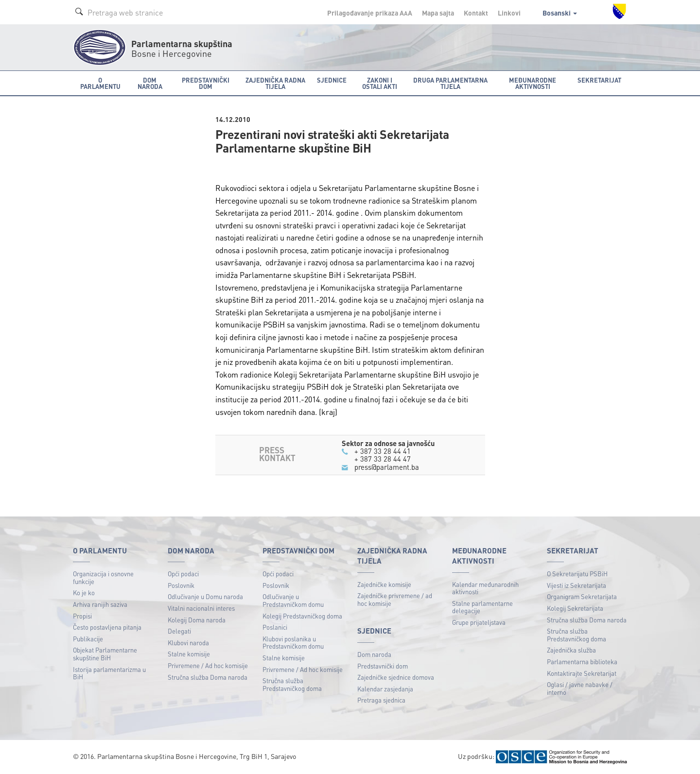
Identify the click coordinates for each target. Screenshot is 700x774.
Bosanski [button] (560, 13)
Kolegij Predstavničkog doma (302, 616)
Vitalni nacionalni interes (201, 608)
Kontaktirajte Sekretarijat (582, 673)
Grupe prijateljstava (479, 622)
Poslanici (275, 627)
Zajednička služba (571, 650)
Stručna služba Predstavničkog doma (292, 684)
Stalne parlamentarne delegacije (482, 607)
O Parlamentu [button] (100, 83)
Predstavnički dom (383, 666)
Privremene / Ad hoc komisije (208, 665)
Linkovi (509, 13)
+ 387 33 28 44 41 (383, 451)
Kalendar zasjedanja (385, 689)
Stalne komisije (189, 654)
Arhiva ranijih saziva (100, 604)
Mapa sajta (438, 13)
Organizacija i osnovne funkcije (103, 577)
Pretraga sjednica (381, 700)
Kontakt (476, 13)
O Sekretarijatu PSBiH (577, 574)
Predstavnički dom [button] (206, 83)
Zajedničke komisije (384, 584)
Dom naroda (374, 654)
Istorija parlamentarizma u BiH (109, 673)
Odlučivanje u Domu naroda (205, 596)
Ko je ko (84, 593)
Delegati (179, 631)
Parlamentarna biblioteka (582, 662)
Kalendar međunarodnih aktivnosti (485, 588)
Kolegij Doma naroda (197, 620)
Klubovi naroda (188, 643)
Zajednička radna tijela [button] (275, 83)
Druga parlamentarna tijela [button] (450, 83)
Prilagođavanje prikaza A (370, 13)
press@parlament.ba (387, 467)
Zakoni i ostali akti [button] (380, 83)
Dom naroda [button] (150, 83)
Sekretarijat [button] (599, 80)
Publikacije (88, 639)
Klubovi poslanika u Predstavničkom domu (293, 643)
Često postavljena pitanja (107, 627)
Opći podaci (183, 574)
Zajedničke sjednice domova (396, 677)
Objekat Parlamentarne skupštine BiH (105, 654)
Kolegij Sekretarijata (575, 608)
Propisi (82, 616)
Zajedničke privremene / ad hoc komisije (395, 599)
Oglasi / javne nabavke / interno (580, 688)
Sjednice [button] (332, 80)
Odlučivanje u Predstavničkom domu (293, 600)
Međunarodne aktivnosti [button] (533, 83)
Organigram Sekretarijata (582, 596)
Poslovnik (181, 585)
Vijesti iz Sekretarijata (577, 585)
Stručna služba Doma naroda (208, 677)
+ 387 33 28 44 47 (383, 459)
